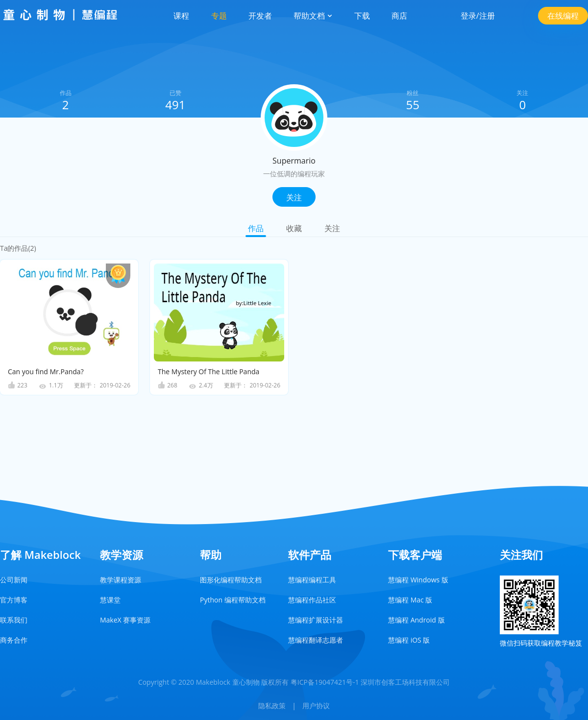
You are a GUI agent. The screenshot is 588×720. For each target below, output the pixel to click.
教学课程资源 (121, 580)
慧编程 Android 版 (416, 620)
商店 (399, 16)
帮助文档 (313, 16)
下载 (362, 16)
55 (412, 105)
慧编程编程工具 (312, 580)
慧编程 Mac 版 (410, 600)
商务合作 (14, 640)
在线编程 (563, 16)
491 (175, 105)
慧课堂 (110, 600)
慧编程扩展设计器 (316, 620)
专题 (219, 16)
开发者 (260, 16)
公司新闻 (14, 580)
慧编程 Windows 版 (418, 580)
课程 (181, 16)
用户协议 (316, 706)
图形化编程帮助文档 (231, 580)
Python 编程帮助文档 (233, 600)
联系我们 (14, 620)
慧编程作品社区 (312, 600)
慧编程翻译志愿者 (316, 640)
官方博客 (14, 600)
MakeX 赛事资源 (125, 620)
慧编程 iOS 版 (409, 640)
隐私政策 (272, 706)
